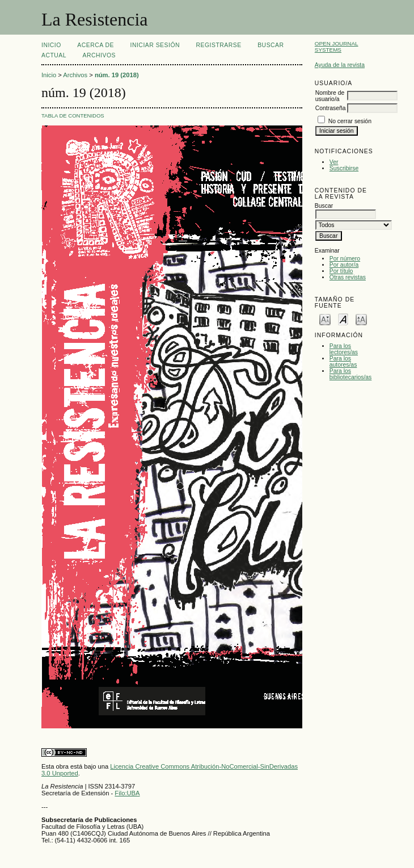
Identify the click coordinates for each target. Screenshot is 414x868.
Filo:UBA (127, 793)
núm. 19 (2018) (117, 75)
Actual (54, 55)
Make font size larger (361, 319)
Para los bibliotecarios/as (351, 374)
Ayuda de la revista (340, 65)
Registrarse (219, 45)
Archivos (99, 55)
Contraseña (331, 108)
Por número (345, 259)
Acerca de (96, 45)
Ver (334, 162)
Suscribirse (344, 168)
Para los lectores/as (344, 349)
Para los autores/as (343, 362)
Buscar (271, 45)
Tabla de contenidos (73, 116)
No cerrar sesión (350, 121)
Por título (341, 271)
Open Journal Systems (337, 47)
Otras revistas (348, 277)
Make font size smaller (325, 319)
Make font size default (343, 319)
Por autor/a (344, 265)
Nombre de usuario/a (330, 96)
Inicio (51, 45)
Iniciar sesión (155, 45)
